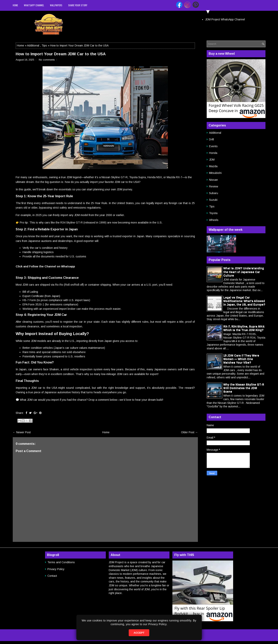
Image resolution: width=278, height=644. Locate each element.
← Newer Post (22, 432)
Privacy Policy (56, 569)
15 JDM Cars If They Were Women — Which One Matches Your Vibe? (241, 359)
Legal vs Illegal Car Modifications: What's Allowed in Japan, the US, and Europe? (244, 301)
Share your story (78, 5)
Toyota (213, 213)
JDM (212, 160)
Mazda (213, 166)
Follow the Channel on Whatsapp (52, 266)
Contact (52, 576)
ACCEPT (139, 633)
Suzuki (213, 200)
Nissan (213, 180)
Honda (213, 153)
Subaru (214, 193)
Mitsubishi (215, 173)
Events (213, 146)
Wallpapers (56, 5)
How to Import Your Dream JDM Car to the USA (61, 54)
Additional (33, 45)
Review (214, 186)
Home (15, 5)
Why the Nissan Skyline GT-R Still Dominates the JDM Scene (244, 388)
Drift (211, 139)
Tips (44, 45)
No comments (47, 60)
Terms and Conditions (61, 562)
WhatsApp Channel (34, 5)
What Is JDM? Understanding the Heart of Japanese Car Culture (244, 272)
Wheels (214, 220)
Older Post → (189, 432)
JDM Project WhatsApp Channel (225, 19)
